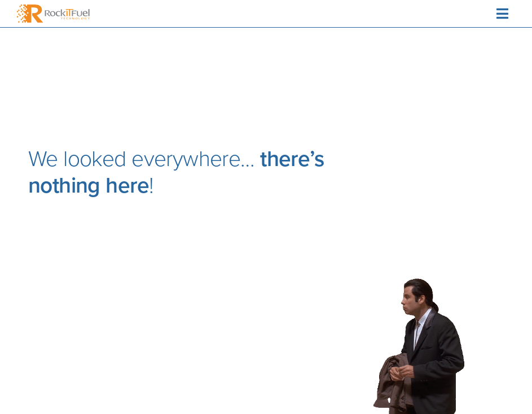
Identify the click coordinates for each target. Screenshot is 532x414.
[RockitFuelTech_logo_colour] (53, 10)
